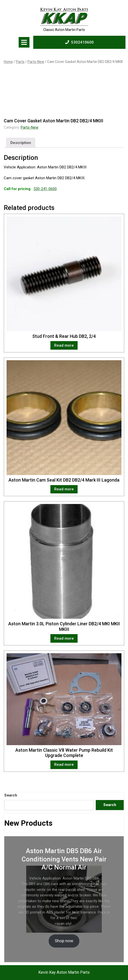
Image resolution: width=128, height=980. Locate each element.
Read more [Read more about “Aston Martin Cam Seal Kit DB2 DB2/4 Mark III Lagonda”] (64, 489)
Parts (20, 62)
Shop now (64, 941)
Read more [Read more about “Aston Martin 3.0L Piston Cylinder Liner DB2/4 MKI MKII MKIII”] (64, 638)
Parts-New (36, 62)
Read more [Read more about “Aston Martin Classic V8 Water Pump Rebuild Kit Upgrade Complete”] (64, 765)
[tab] (24, 42)
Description (21, 143)
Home (8, 62)
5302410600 (79, 42)
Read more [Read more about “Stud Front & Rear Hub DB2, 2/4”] (64, 345)
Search (11, 795)
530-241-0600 (45, 189)
